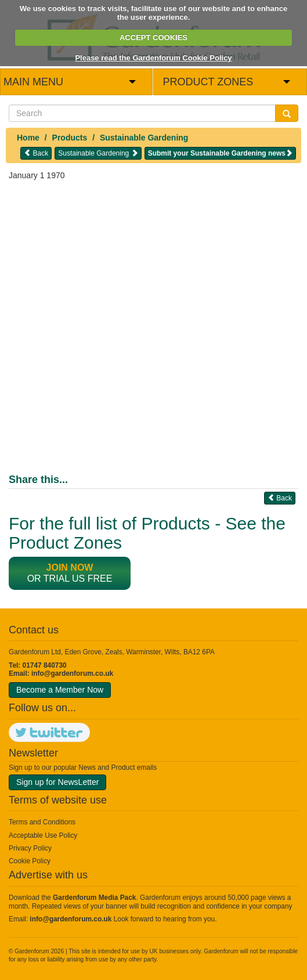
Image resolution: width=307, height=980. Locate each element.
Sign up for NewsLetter (57, 782)
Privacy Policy (30, 848)
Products (70, 138)
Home (28, 138)
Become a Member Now (60, 690)
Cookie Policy (30, 861)
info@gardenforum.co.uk (72, 673)
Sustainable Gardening (144, 138)
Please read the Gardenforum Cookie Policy (153, 58)
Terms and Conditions (42, 822)
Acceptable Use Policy (43, 835)
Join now (70, 568)
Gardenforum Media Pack (94, 898)
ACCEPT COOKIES (153, 37)
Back (36, 153)
